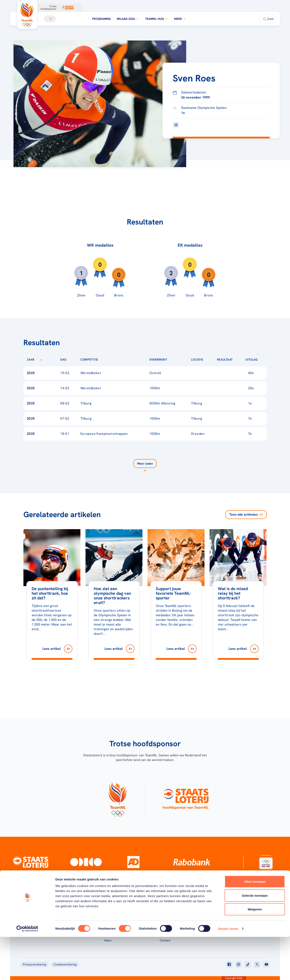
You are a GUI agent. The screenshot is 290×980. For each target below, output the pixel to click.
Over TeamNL (169, 913)
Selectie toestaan (255, 939)
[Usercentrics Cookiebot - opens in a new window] (27, 972)
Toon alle (246, 515)
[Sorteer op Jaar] (41, 360)
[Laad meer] (145, 466)
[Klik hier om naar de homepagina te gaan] (27, 15)
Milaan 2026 (128, 19)
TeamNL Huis (157, 19)
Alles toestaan (255, 925)
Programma (102, 19)
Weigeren (255, 952)
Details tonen (228, 972)
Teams (220, 913)
